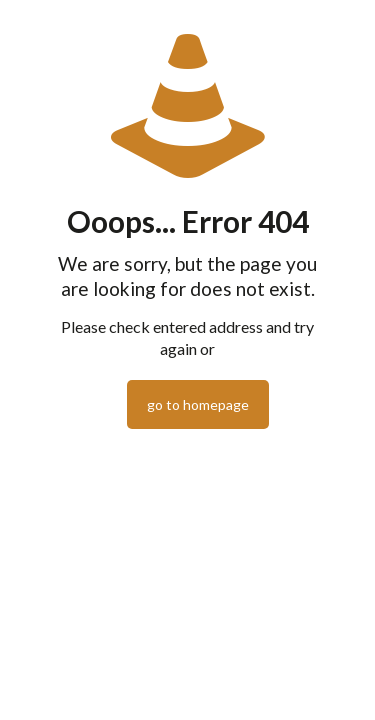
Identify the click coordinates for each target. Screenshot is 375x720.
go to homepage (198, 404)
